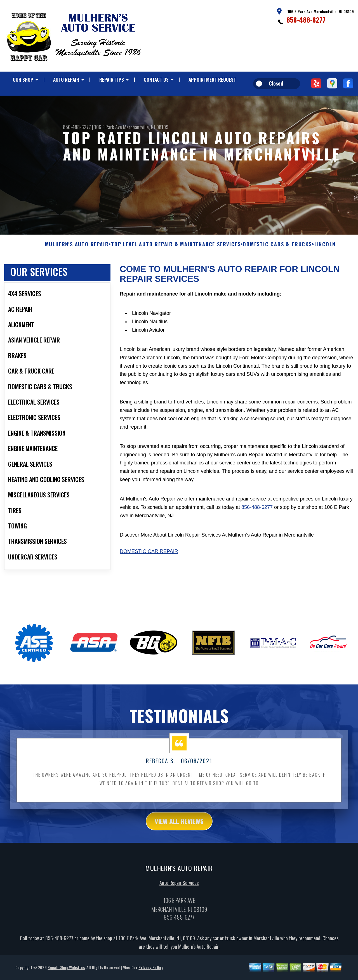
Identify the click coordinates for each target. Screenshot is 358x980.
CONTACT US (156, 80)
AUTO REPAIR (66, 80)
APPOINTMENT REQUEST (212, 80)
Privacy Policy (151, 973)
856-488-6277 (306, 20)
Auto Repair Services (179, 888)
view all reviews (179, 826)
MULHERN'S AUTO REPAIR (77, 250)
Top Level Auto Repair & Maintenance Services (176, 250)
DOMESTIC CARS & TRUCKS (277, 250)
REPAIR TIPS (112, 80)
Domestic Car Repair (149, 557)
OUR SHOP (23, 80)
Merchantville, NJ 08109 (146, 127)
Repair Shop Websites (66, 973)
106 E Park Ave (108, 127)
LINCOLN (325, 250)
